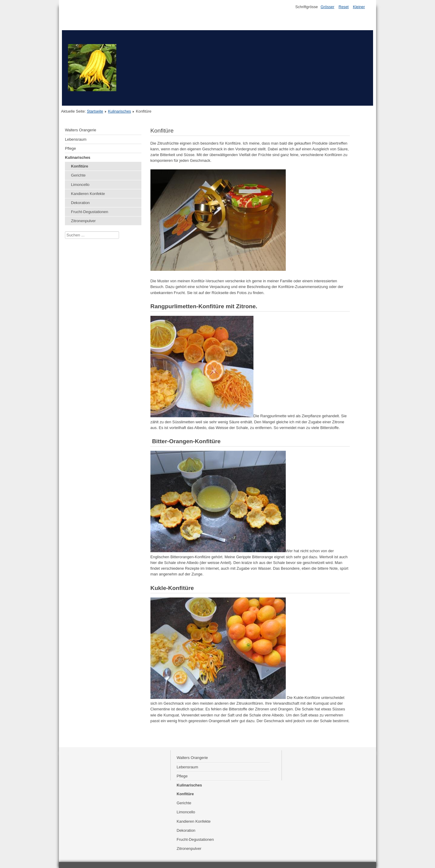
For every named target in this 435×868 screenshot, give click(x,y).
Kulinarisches (120, 111)
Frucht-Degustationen (90, 212)
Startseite (95, 111)
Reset (344, 7)
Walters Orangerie (81, 130)
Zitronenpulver (83, 221)
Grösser (327, 7)
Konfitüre (80, 166)
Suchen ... (65, 231)
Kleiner (359, 7)
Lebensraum (76, 139)
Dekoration (80, 203)
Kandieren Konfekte (88, 194)
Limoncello (80, 185)
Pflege (70, 148)
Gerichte (78, 175)
